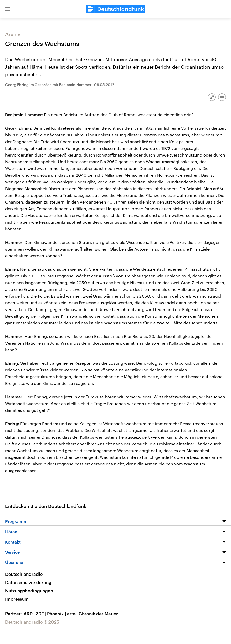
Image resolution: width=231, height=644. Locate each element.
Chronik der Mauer (98, 614)
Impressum (17, 599)
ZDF (41, 614)
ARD (30, 614)
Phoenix (57, 614)
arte (73, 614)
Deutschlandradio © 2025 (32, 622)
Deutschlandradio (24, 574)
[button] (8, 9)
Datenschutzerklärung (28, 582)
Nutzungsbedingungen (29, 591)
